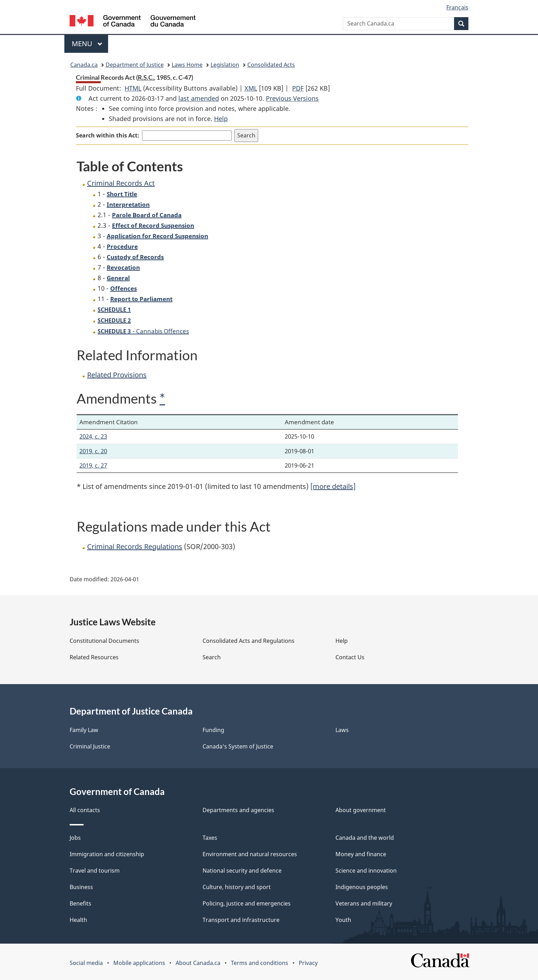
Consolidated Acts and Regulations (249, 641)
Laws (342, 730)
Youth (343, 920)
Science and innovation (366, 871)
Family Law (84, 730)
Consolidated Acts (271, 65)
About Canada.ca (198, 963)
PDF (298, 88)
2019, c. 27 (93, 465)
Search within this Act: (108, 135)
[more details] (333, 486)
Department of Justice (135, 65)
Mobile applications (139, 963)
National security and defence (242, 871)
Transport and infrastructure (241, 920)
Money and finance (361, 854)
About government (361, 810)
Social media (86, 963)
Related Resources (94, 657)
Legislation (225, 65)
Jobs (75, 838)
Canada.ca (84, 65)
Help (221, 119)
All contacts (85, 810)
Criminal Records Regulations (135, 546)
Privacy (308, 963)
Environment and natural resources (250, 854)
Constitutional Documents (104, 641)
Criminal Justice (90, 746)
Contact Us (350, 657)
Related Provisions (117, 375)
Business (81, 887)
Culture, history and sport (237, 887)
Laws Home (187, 65)
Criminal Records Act (121, 183)
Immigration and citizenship (107, 854)
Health (78, 920)
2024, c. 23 (93, 436)
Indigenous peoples (362, 887)
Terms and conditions (260, 963)
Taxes (210, 838)
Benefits (80, 903)
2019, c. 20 (93, 451)
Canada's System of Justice (238, 746)
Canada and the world (365, 838)
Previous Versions (292, 98)
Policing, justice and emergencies (247, 903)
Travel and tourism (95, 871)
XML (251, 88)
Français (457, 7)
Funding (213, 730)
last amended (199, 98)
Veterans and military (364, 903)
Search (212, 657)
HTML (133, 88)
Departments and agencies (238, 810)
